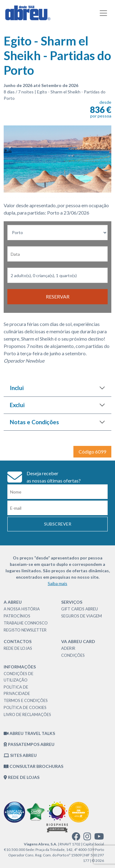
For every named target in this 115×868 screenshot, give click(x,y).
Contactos (18, 641)
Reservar (58, 297)
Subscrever (58, 524)
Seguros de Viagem (82, 616)
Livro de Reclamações (27, 714)
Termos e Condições (26, 700)
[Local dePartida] (57, 233)
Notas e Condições (34, 422)
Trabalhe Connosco (26, 623)
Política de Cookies (25, 707)
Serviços (72, 602)
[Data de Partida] (57, 254)
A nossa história (22, 609)
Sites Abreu (20, 755)
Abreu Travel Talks (29, 733)
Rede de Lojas (18, 648)
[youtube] (99, 838)
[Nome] (57, 492)
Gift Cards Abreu (80, 609)
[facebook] (76, 838)
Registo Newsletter (25, 630)
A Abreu (13, 602)
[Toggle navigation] (103, 13)
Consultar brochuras (33, 766)
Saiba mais (57, 583)
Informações (20, 667)
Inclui (17, 388)
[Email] (57, 508)
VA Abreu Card (78, 641)
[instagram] (87, 838)
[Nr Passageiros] (57, 275)
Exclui (17, 405)
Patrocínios (17, 616)
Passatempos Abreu (29, 744)
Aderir (68, 648)
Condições (73, 655)
